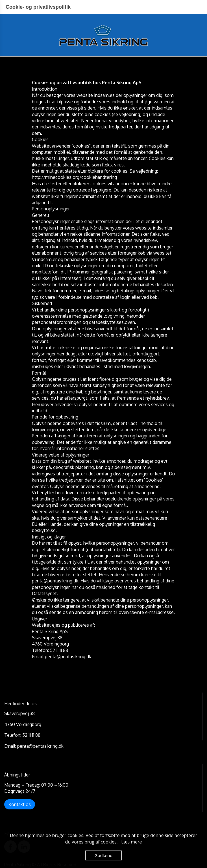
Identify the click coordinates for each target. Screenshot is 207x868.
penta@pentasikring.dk (40, 746)
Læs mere (131, 842)
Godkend (104, 855)
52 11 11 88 (31, 735)
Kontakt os (20, 804)
